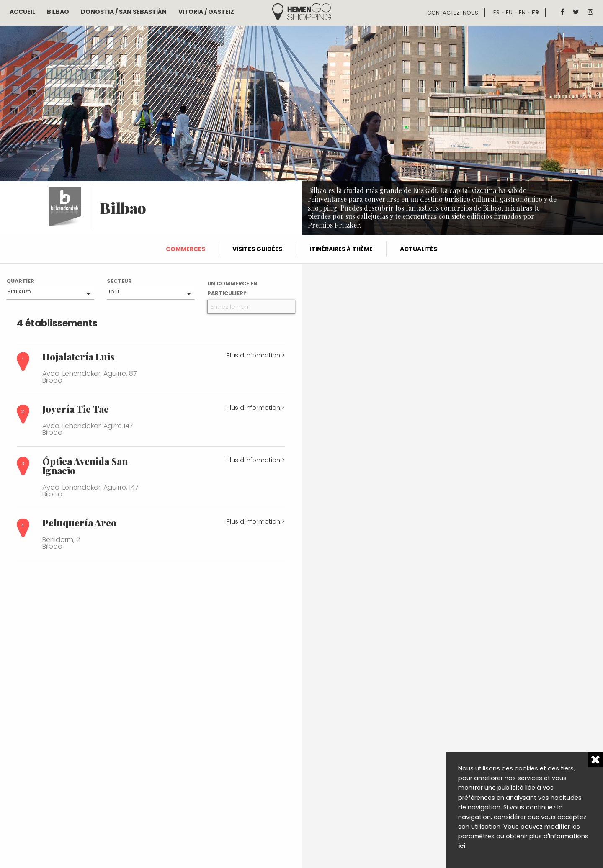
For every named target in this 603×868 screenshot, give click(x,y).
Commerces (186, 249)
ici (462, 846)
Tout (114, 291)
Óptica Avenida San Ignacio (85, 466)
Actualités (419, 249)
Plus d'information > (256, 355)
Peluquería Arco (79, 523)
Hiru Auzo (19, 291)
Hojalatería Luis (79, 357)
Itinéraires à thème (341, 249)
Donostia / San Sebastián (124, 12)
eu (509, 12)
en (522, 12)
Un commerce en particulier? (232, 288)
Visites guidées (257, 249)
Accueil (22, 12)
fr (535, 12)
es (496, 12)
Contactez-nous (453, 13)
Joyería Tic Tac (76, 409)
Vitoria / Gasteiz (206, 12)
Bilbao (58, 12)
